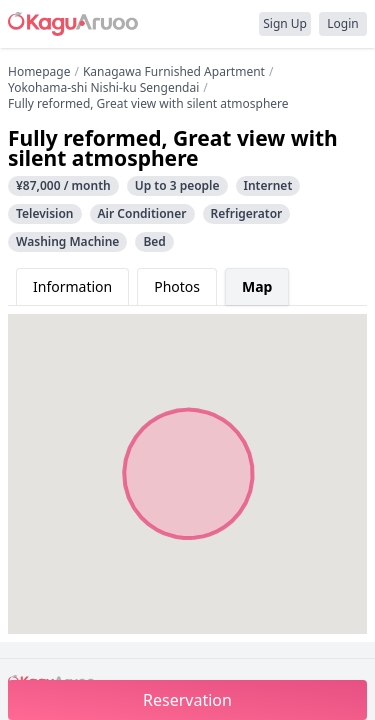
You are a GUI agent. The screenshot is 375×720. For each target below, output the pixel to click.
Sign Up (285, 23)
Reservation (187, 700)
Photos (177, 286)
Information (72, 286)
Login (342, 23)
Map (257, 286)
